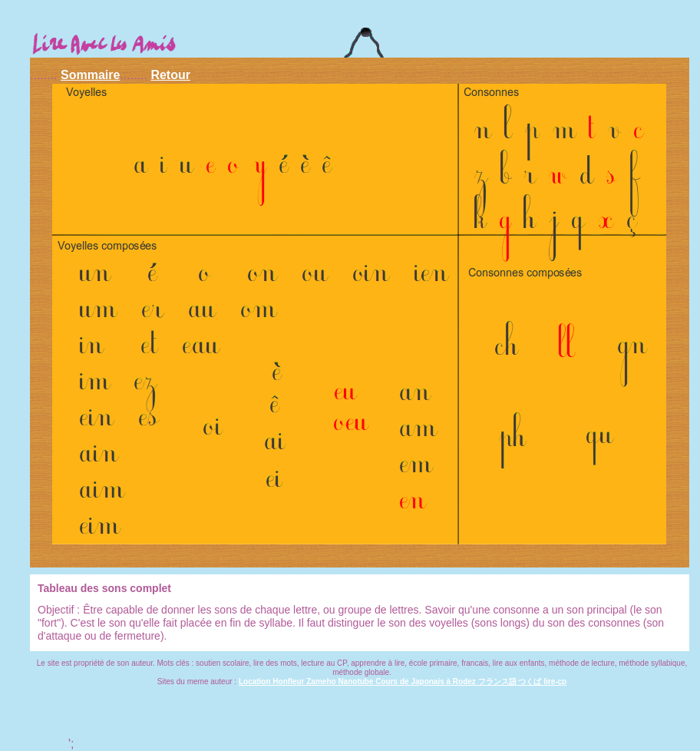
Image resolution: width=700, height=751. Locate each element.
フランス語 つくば (511, 682)
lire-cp (555, 682)
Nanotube (357, 682)
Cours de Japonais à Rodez (426, 682)
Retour (170, 75)
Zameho (322, 682)
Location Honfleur (272, 682)
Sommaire (90, 75)
